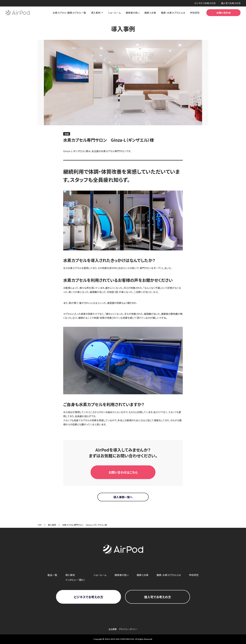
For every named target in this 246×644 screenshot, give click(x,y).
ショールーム (114, 13)
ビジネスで (88, 597)
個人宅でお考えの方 (231, 3)
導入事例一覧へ (123, 497)
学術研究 (195, 13)
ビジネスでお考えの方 (205, 3)
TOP (40, 525)
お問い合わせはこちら (123, 472)
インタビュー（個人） (75, 580)
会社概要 (113, 629)
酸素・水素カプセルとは (173, 13)
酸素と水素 (150, 13)
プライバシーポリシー (128, 629)
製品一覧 (52, 575)
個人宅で (158, 597)
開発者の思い (133, 13)
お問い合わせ (224, 13)
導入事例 (52, 525)
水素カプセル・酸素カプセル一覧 (69, 13)
